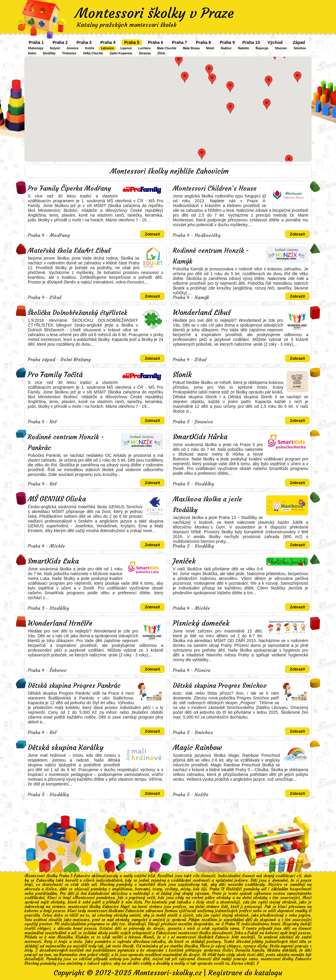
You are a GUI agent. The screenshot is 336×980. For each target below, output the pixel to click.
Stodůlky (49, 53)
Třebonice (69, 53)
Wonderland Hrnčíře (60, 623)
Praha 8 (203, 42)
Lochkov (144, 48)
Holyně (55, 48)
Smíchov (300, 48)
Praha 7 (179, 42)
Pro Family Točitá (55, 375)
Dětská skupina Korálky (65, 748)
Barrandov (68, 955)
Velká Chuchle (93, 53)
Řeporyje (262, 48)
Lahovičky (45, 880)
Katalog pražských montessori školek (127, 25)
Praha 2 (60, 42)
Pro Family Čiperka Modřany (69, 188)
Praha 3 (84, 42)
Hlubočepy (36, 48)
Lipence (126, 48)
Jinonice (72, 48)
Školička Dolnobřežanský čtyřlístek (77, 313)
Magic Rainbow (197, 748)
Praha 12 (217, 889)
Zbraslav (145, 53)
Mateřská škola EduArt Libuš (69, 251)
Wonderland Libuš (202, 313)
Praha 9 (227, 42)
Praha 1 (36, 42)
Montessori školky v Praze (155, 13)
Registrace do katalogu (245, 973)
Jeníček (184, 561)
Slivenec (281, 48)
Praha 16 (232, 924)
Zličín (161, 53)
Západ (299, 42)
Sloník (182, 375)
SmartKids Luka (53, 561)
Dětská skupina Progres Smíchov (220, 686)
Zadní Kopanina (121, 53)
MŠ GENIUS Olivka (57, 499)
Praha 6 (156, 42)
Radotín (243, 48)
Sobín (32, 53)
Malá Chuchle (167, 48)
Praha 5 (132, 42)
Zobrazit (152, 234)
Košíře (90, 48)
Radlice (226, 48)
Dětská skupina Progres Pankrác (74, 686)
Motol (210, 48)
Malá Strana (191, 48)
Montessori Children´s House (215, 188)
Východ (275, 42)
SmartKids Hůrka (200, 437)
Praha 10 (251, 42)
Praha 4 (108, 42)
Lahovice (107, 48)
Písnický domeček (201, 623)
